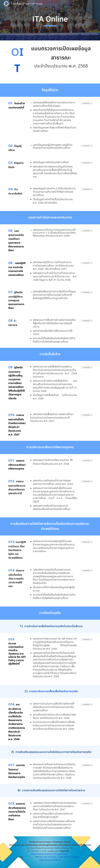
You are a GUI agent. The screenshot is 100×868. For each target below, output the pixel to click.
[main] (50, 20)
